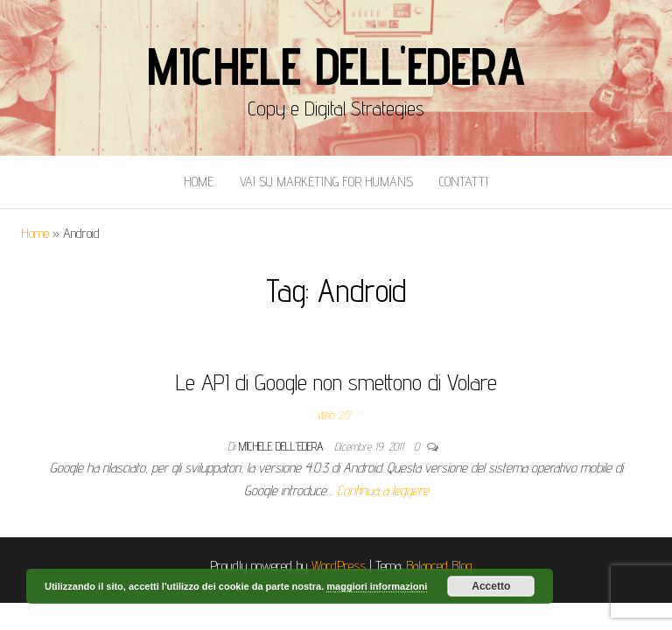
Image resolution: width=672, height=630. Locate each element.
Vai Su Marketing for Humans (326, 182)
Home (199, 182)
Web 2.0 (333, 415)
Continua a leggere (383, 490)
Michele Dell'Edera (336, 66)
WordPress (339, 566)
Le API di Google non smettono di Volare (336, 382)
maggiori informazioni (377, 586)
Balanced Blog (439, 566)
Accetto (491, 586)
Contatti (464, 182)
